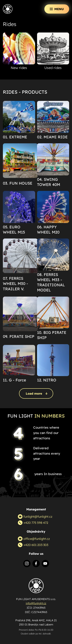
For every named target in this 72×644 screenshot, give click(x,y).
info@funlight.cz (36, 603)
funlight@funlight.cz (35, 517)
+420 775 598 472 (33, 523)
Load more (37, 393)
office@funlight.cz (34, 539)
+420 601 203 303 (33, 545)
